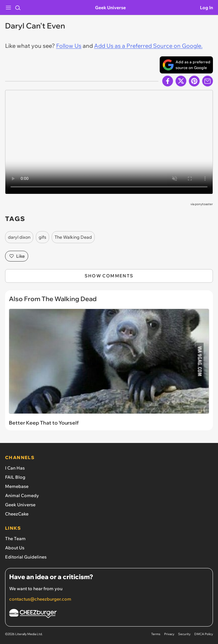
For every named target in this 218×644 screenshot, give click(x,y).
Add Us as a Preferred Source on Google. (148, 46)
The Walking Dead (73, 237)
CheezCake (17, 514)
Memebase (17, 486)
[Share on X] (181, 81)
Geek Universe (110, 8)
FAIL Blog (15, 477)
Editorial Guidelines (26, 557)
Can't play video (109, 142)
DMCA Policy (204, 634)
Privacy (169, 634)
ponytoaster (204, 204)
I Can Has (15, 468)
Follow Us (69, 46)
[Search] (18, 8)
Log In (206, 8)
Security (184, 634)
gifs (42, 237)
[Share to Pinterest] (194, 81)
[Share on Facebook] (168, 81)
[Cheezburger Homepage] (109, 614)
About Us (15, 548)
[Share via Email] (208, 81)
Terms (156, 634)
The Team (15, 539)
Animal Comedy (22, 496)
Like (17, 256)
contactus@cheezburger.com (40, 599)
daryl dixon (19, 237)
